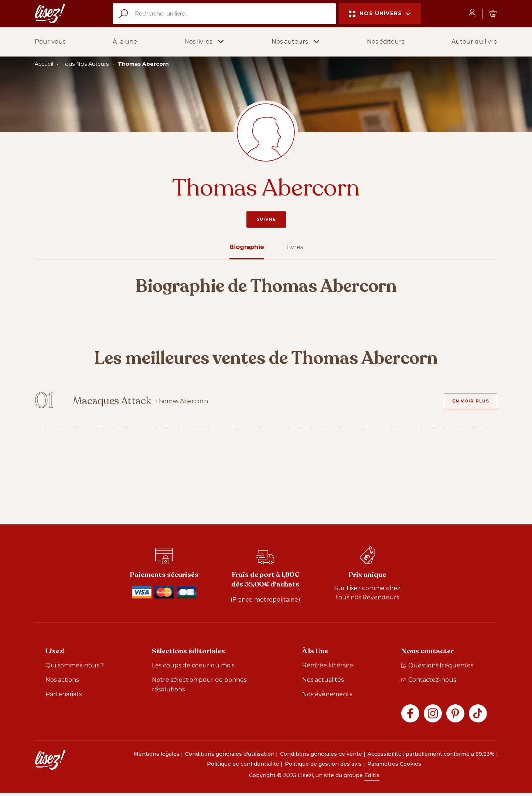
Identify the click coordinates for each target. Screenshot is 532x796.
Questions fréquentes (437, 668)
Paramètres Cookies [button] (394, 767)
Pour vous (50, 42)
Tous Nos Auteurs (86, 64)
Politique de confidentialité (243, 767)
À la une (125, 42)
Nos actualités (323, 683)
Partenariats (64, 697)
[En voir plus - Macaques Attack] (468, 403)
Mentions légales (156, 757)
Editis (372, 779)
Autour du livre (474, 42)
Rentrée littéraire (328, 668)
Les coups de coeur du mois (193, 668)
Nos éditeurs (386, 42)
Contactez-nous (429, 683)
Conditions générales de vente (321, 757)
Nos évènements (327, 697)
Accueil (44, 64)
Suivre (266, 219)
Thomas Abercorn (143, 64)
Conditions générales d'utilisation (230, 757)
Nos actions (62, 683)
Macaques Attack (122, 403)
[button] (204, 42)
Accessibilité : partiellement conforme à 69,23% (431, 757)
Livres (295, 247)
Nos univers (380, 13)
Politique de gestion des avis (323, 767)
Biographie (247, 247)
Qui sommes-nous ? (75, 668)
